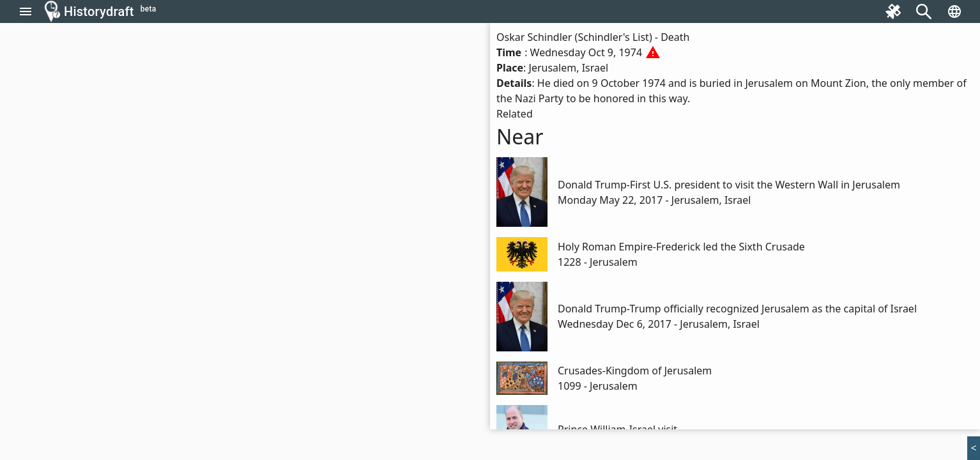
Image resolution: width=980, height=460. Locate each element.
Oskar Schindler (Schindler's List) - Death (593, 37)
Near (520, 136)
